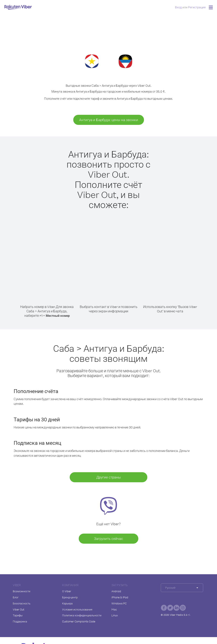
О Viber (67, 591)
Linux (115, 615)
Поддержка (20, 621)
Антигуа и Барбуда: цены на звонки (109, 120)
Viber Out (19, 609)
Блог (16, 597)
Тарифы (18, 615)
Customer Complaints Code (79, 621)
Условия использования (77, 609)
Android (116, 591)
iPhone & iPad (120, 597)
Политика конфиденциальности (82, 615)
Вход (178, 7)
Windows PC (119, 603)
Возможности (22, 591)
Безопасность (22, 603)
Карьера (67, 603)
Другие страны (109, 477)
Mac (114, 609)
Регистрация (197, 7)
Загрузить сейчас (108, 539)
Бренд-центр (70, 597)
